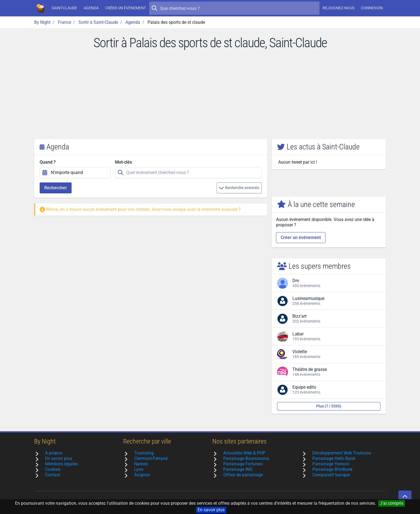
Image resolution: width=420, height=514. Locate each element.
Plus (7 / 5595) (329, 406)
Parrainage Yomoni (331, 464)
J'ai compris (392, 503)
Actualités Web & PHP (244, 453)
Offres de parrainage (243, 475)
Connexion (372, 8)
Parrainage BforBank (332, 469)
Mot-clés (124, 162)
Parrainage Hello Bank (334, 458)
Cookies (53, 469)
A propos (54, 453)
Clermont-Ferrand (151, 458)
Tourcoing (144, 453)
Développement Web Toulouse (342, 453)
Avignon (142, 475)
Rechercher (56, 188)
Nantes (141, 464)
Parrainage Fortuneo (243, 464)
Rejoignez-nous (339, 8)
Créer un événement (126, 8)
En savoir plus (211, 510)
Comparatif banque (331, 475)
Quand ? (48, 162)
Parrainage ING (238, 469)
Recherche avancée (239, 188)
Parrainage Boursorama (246, 458)
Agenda (91, 8)
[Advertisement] (210, 98)
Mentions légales (61, 464)
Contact (53, 475)
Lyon (139, 469)
